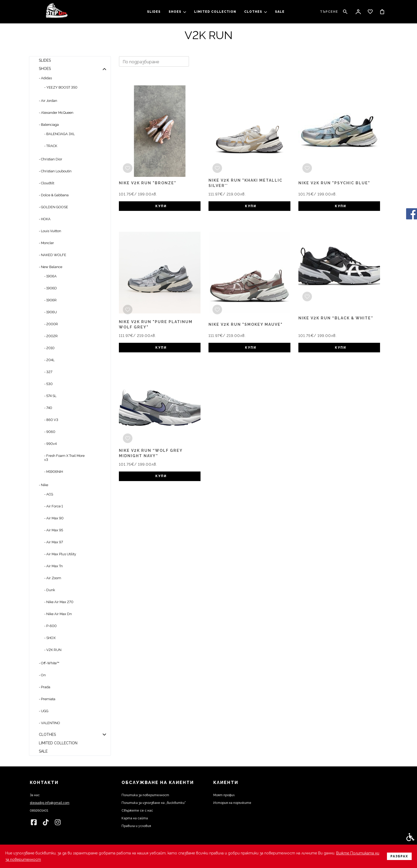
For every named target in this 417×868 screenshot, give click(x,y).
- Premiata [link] (47, 699)
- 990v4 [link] (50, 444)
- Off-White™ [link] (49, 663)
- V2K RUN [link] (53, 650)
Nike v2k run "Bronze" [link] (148, 183)
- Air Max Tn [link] (53, 566)
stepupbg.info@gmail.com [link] (50, 803)
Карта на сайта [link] (135, 818)
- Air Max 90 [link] (54, 518)
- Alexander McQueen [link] (56, 113)
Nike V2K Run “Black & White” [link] (336, 318)
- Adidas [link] (45, 78)
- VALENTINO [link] (49, 723)
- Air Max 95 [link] (54, 530)
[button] (104, 69)
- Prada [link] (45, 687)
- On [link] (42, 675)
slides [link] (154, 12)
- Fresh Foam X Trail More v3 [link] (64, 458)
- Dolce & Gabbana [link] (54, 195)
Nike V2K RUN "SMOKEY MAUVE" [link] (246, 324)
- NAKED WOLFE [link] (53, 255)
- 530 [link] (48, 384)
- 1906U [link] (51, 312)
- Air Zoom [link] (53, 578)
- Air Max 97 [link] (54, 542)
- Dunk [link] (50, 590)
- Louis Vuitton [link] (50, 231)
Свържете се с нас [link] (137, 811)
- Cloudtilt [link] (47, 183)
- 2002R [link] (51, 336)
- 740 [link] (48, 408)
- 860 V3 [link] (51, 420)
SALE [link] (280, 12)
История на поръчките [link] (232, 803)
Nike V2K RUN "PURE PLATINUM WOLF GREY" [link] (156, 324)
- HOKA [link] (45, 219)
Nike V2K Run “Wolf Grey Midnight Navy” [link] (151, 453)
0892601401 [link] (39, 811)
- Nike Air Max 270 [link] (59, 602)
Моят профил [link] (224, 795)
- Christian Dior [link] (51, 159)
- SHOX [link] (50, 638)
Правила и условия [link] (136, 826)
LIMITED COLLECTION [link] (215, 12)
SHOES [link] (177, 12)
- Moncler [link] (46, 243)
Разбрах (399, 856)
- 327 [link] (48, 372)
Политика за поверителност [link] (145, 795)
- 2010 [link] (49, 348)
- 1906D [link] (51, 288)
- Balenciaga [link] (49, 125)
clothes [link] (256, 12)
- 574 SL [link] (50, 396)
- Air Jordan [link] (48, 101)
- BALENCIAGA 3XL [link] (59, 134)
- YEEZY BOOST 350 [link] (61, 87)
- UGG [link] (44, 711)
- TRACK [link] (51, 146)
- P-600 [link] (50, 626)
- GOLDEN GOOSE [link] (53, 207)
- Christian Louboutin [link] (55, 171)
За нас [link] (35, 795)
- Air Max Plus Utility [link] (60, 554)
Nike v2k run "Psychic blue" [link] (334, 183)
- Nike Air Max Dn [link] (58, 614)
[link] (57, 12)
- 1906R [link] (50, 300)
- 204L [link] (49, 360)
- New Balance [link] (51, 267)
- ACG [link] (49, 494)
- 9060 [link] (50, 432)
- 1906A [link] (50, 276)
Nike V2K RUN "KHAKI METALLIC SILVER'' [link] (245, 183)
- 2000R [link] (51, 324)
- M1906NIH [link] (54, 472)
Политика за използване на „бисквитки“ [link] (154, 803)
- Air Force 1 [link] (53, 506)
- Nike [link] (43, 485)
